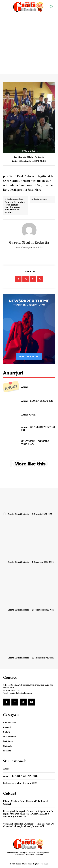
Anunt (24, 387)
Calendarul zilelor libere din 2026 (20, 783)
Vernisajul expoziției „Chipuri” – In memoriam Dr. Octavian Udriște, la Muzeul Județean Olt (29, 825)
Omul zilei (29, 151)
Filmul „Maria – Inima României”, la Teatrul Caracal (25, 803)
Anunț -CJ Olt (28, 415)
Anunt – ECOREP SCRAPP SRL (37, 401)
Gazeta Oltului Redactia (31, 157)
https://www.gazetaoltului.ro (29, 247)
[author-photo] (5, 514)
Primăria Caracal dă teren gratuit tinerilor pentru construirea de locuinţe (15, 207)
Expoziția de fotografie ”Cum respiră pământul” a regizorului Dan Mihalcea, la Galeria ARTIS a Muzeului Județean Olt (28, 814)
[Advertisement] (29, 44)
